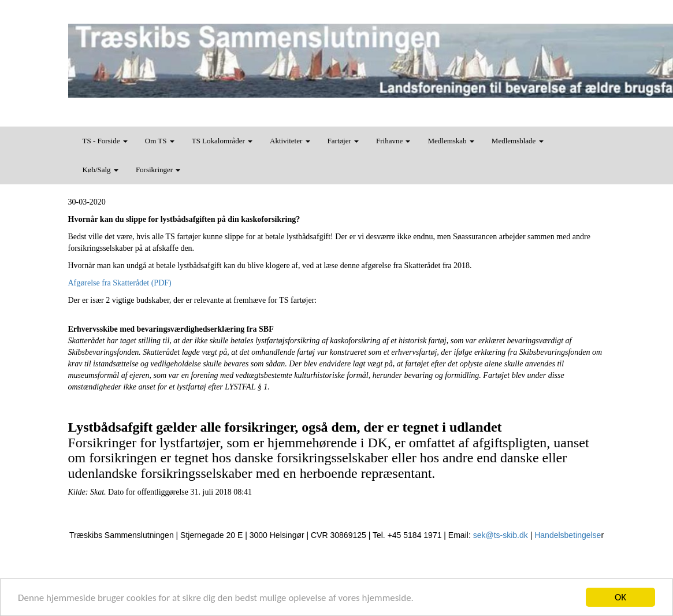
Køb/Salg (101, 170)
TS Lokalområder (222, 141)
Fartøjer (343, 141)
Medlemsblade (518, 141)
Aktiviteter (290, 141)
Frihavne (393, 141)
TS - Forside (105, 141)
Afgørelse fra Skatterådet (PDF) (120, 283)
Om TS (160, 141)
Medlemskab (451, 141)
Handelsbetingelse (568, 535)
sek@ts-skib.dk (501, 535)
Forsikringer (158, 170)
